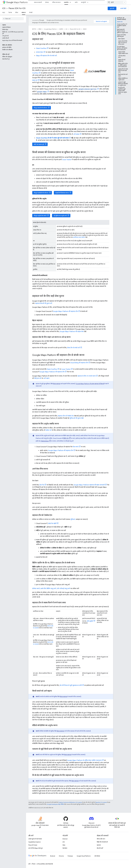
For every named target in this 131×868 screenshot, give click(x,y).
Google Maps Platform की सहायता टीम (65, 311)
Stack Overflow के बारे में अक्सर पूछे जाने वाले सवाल (52, 138)
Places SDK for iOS (17, 8)
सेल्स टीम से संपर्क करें (74, 348)
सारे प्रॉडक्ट (97, 856)
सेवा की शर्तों (100, 848)
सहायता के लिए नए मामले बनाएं (87, 376)
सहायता (99, 845)
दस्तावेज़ (61, 29)
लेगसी (31, 12)
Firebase (70, 856)
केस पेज (42, 485)
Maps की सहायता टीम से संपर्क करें (46, 56)
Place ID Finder (33, 845)
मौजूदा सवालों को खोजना (40, 108)
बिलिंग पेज (66, 438)
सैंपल (17, 12)
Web (64, 845)
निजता (34, 864)
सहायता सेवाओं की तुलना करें (44, 303)
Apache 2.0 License (101, 802)
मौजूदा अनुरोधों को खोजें (40, 216)
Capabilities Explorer (35, 842)
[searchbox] (13, 19)
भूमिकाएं (73, 519)
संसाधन (85, 29)
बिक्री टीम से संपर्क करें (102, 842)
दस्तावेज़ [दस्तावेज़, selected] (66, 2)
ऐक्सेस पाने (48, 430)
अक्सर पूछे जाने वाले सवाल (35, 839)
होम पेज (34, 29)
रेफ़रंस (10, 12)
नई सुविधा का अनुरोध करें (60, 216)
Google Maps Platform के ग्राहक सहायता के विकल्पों (90, 384)
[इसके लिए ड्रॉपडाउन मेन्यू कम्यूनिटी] (88, 2)
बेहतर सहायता (57, 384)
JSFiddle (76, 134)
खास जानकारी (38, 2)
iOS (4, 8)
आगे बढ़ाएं (46, 378)
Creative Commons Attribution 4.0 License (70, 802)
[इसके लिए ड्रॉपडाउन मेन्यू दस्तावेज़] (71, 2)
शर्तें (29, 864)
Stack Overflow (41, 48)
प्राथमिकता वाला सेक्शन (79, 237)
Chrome (61, 856)
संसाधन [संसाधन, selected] (24, 12)
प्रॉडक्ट (47, 2)
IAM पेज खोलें (52, 523)
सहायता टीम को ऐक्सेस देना (66, 416)
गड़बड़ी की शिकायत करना (62, 193)
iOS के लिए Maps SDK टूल (36, 848)
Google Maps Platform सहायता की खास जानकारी (89, 485)
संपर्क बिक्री (123, 8)
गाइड (4, 12)
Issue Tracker (67, 160)
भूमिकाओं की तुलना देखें (76, 418)
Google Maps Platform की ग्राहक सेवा (72, 331)
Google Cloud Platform (84, 856)
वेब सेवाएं (65, 848)
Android (65, 839)
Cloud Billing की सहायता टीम (79, 363)
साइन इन (35, 80)
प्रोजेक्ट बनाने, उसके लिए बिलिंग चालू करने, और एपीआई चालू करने (51, 588)
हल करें (39, 378)
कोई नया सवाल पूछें (39, 144)
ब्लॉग (76, 2)
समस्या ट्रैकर (40, 52)
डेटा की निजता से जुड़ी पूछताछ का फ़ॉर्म (71, 685)
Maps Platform (17, 2)
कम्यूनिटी (84, 2)
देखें (35, 378)
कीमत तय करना (56, 2)
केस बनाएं (76, 447)
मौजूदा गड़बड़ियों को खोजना (41, 193)
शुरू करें (112, 8)
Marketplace (45, 441)
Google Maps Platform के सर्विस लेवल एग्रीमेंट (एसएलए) (84, 760)
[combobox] (117, 2)
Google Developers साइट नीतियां (55, 804)
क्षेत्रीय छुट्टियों (90, 621)
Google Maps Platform (50, 29)
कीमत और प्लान (101, 839)
